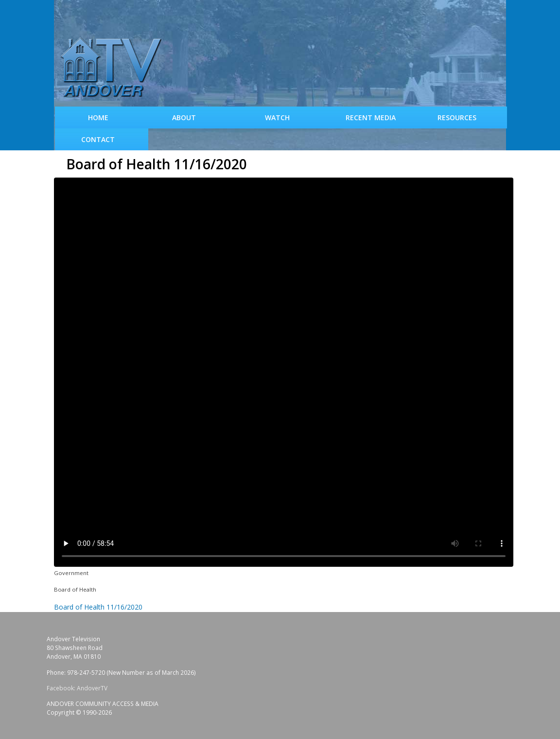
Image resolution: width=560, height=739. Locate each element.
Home (98, 117)
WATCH (277, 117)
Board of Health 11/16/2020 (98, 607)
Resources (457, 117)
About (184, 117)
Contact (98, 139)
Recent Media (371, 117)
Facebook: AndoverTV (77, 688)
